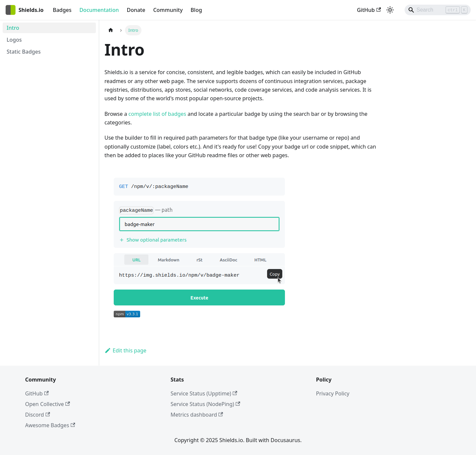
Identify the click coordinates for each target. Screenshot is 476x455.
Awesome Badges (50, 425)
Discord (38, 415)
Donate (136, 10)
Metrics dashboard (197, 415)
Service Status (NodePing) (205, 404)
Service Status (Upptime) (204, 393)
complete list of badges (158, 114)
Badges (62, 10)
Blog (196, 10)
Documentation (99, 10)
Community (168, 10)
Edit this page (125, 350)
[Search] (438, 10)
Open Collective (48, 404)
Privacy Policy (333, 393)
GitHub (369, 10)
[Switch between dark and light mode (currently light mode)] (390, 10)
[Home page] (111, 30)
